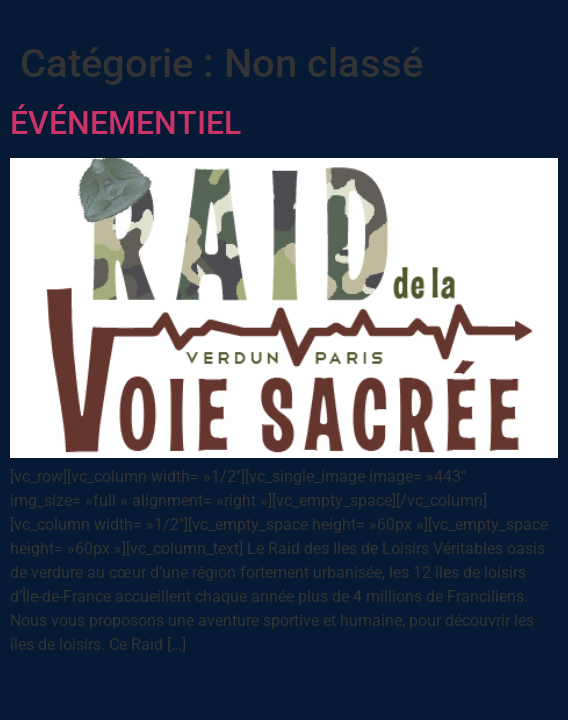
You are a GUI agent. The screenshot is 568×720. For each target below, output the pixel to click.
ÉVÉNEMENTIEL (125, 123)
